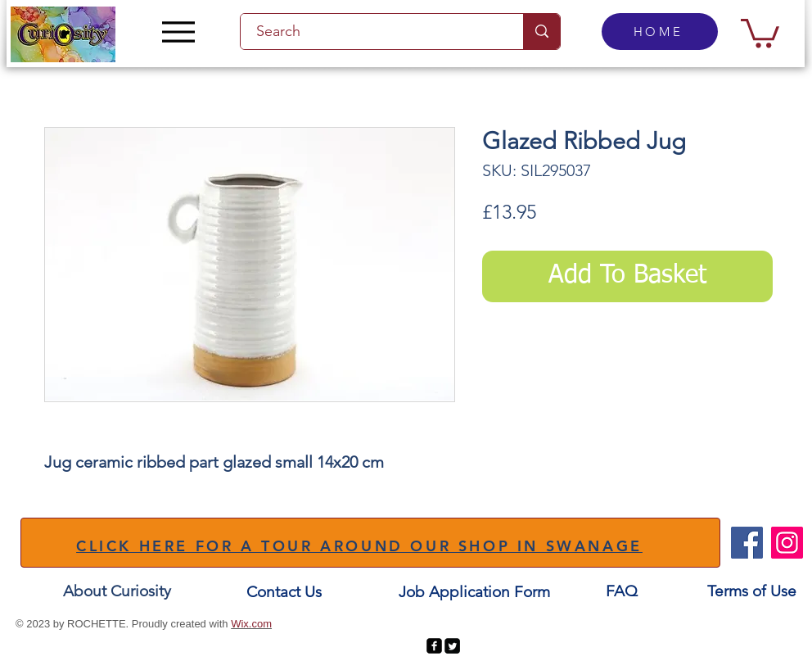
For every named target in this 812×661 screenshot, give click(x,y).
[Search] (372, 32)
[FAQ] (621, 592)
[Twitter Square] (452, 646)
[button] (760, 32)
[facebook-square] (434, 646)
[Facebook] (747, 543)
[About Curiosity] (117, 592)
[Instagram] (787, 543)
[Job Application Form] (474, 593)
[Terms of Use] (752, 592)
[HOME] (660, 32)
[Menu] (178, 32)
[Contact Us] (284, 593)
